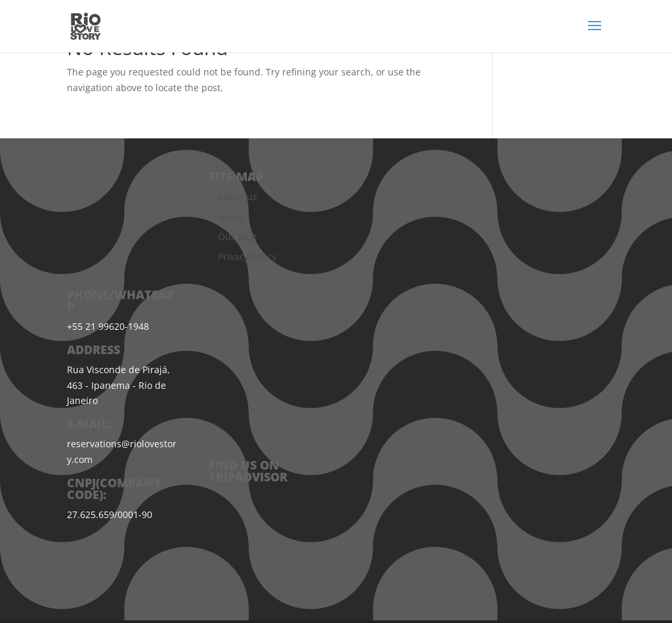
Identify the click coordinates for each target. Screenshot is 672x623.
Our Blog (237, 236)
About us (238, 196)
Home (231, 217)
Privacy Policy (247, 257)
